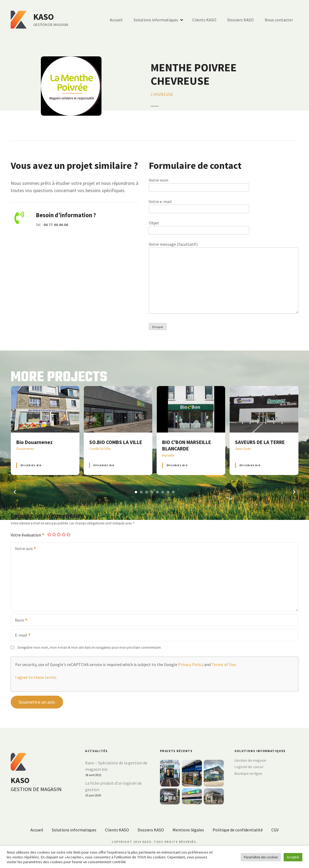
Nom (19, 621)
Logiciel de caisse (249, 767)
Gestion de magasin (250, 760)
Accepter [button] (293, 857)
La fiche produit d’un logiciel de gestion (114, 786)
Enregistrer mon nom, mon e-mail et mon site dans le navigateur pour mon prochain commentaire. (89, 647)
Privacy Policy (191, 664)
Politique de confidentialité (238, 830)
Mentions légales (188, 830)
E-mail (21, 636)
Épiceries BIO (31, 465)
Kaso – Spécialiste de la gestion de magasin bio (116, 766)
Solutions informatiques (156, 20)
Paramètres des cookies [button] (261, 857)
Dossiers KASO (240, 20)
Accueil (116, 20)
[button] (15, 492)
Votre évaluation (28, 535)
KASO (44, 17)
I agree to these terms (36, 677)
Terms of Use (224, 664)
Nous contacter (279, 20)
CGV (275, 830)
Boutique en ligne (248, 773)
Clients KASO (204, 20)
